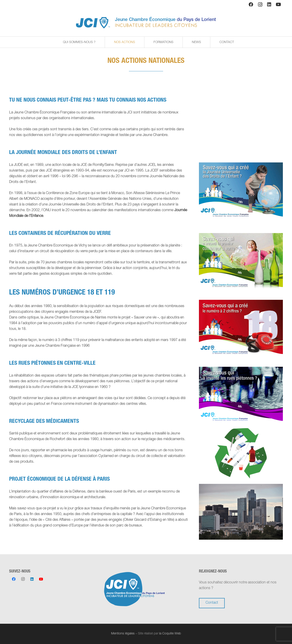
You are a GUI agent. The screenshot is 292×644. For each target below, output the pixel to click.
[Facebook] (251, 5)
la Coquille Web (170, 634)
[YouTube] (278, 5)
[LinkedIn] (269, 5)
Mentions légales (123, 634)
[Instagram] (260, 5)
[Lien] (93, 23)
